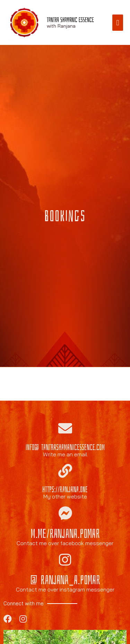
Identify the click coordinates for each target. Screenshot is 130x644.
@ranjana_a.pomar (65, 580)
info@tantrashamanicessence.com (65, 447)
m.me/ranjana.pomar (65, 534)
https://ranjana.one (65, 489)
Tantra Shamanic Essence (70, 20)
